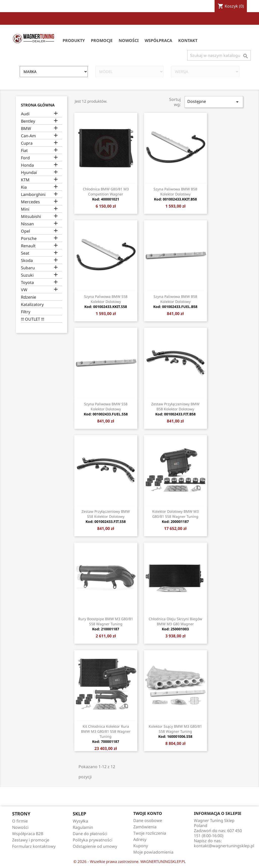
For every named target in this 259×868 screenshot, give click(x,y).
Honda (27, 165)
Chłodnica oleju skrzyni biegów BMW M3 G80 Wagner (175, 624)
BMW (26, 129)
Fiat (24, 151)
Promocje (102, 40)
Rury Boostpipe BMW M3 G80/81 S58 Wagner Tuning (106, 624)
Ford (25, 158)
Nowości (129, 40)
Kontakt (188, 40)
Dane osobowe (148, 820)
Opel (25, 231)
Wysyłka (80, 821)
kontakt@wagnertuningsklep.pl (224, 846)
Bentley (28, 121)
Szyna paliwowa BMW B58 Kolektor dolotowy (175, 194)
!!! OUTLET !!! (33, 319)
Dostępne (214, 102)
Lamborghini (33, 195)
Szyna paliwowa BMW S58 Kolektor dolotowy (106, 302)
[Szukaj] (219, 55)
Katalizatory (32, 305)
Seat (25, 253)
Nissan (27, 224)
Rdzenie (29, 297)
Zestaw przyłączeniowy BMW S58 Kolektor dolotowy (106, 516)
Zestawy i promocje (31, 840)
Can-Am (28, 136)
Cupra (27, 143)
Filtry (26, 312)
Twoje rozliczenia (150, 833)
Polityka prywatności (93, 840)
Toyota (27, 283)
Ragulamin (83, 827)
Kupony (141, 846)
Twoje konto (148, 813)
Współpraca (158, 40)
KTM (25, 180)
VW (24, 290)
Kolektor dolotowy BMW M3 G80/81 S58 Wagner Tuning (175, 516)
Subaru (28, 268)
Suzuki (27, 275)
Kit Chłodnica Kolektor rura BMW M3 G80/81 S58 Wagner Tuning (106, 734)
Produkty (74, 40)
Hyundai (29, 173)
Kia (24, 187)
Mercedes (30, 202)
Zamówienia (145, 827)
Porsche (29, 239)
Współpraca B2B (28, 834)
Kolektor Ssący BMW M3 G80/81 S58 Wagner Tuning (175, 731)
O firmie (20, 821)
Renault (28, 246)
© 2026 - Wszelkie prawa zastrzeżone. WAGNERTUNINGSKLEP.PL (130, 861)
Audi (25, 114)
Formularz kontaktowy (34, 846)
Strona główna (38, 105)
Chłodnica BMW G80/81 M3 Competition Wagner (106, 194)
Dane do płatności (90, 834)
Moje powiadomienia (153, 852)
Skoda (27, 261)
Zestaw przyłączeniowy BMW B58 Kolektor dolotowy (175, 409)
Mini (25, 209)
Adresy (140, 839)
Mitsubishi (31, 217)
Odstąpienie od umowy (95, 846)
